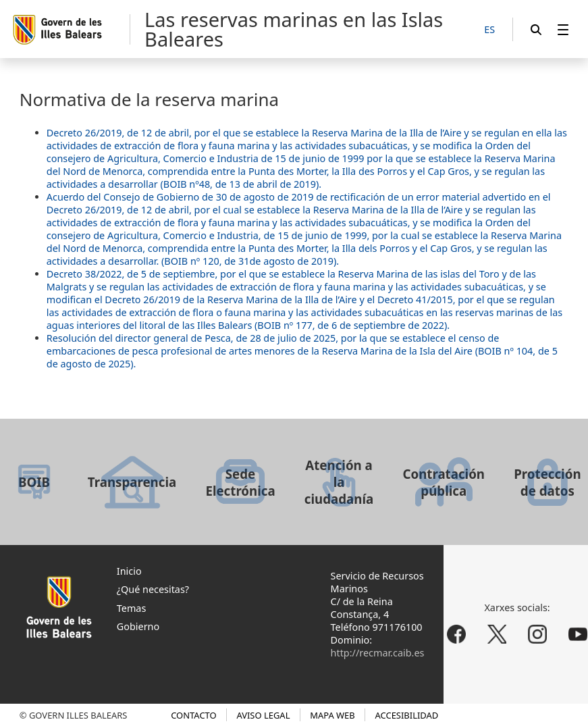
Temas (132, 608)
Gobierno (138, 626)
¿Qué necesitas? (153, 589)
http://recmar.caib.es (378, 653)
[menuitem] (563, 29)
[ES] (489, 30)
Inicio (129, 571)
